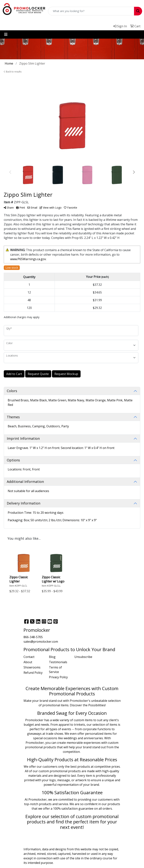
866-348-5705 (33, 637)
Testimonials (58, 662)
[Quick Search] (91, 11)
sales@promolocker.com (41, 642)
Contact (29, 657)
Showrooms (32, 667)
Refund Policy (33, 673)
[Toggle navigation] (6, 34)
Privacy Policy (58, 677)
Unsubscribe (83, 657)
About (28, 662)
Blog (52, 657)
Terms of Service (55, 670)
